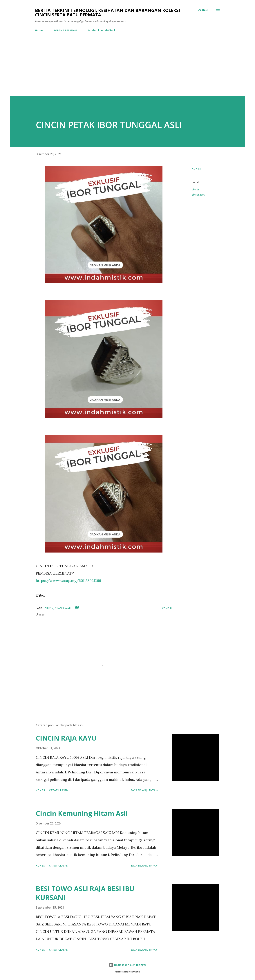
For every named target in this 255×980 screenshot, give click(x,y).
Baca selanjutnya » (144, 790)
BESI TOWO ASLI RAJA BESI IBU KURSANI (85, 893)
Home (39, 30)
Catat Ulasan (59, 790)
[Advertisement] (128, 68)
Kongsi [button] (197, 168)
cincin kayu (198, 195)
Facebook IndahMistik (102, 30)
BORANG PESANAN (65, 30)
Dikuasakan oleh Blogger (128, 965)
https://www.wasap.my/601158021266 (68, 581)
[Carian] (203, 10)
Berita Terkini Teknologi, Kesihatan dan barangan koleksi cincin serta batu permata (108, 12)
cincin (195, 189)
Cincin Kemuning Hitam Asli (82, 813)
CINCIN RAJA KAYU (66, 738)
